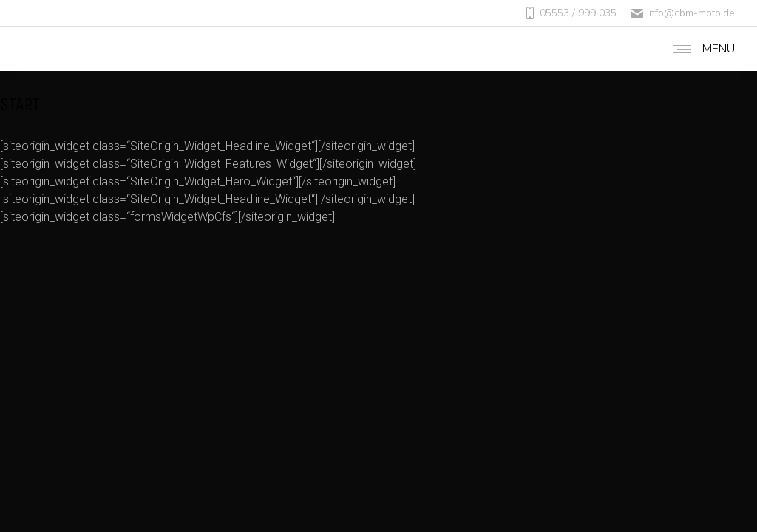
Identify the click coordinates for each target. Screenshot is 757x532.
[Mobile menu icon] (700, 49)
